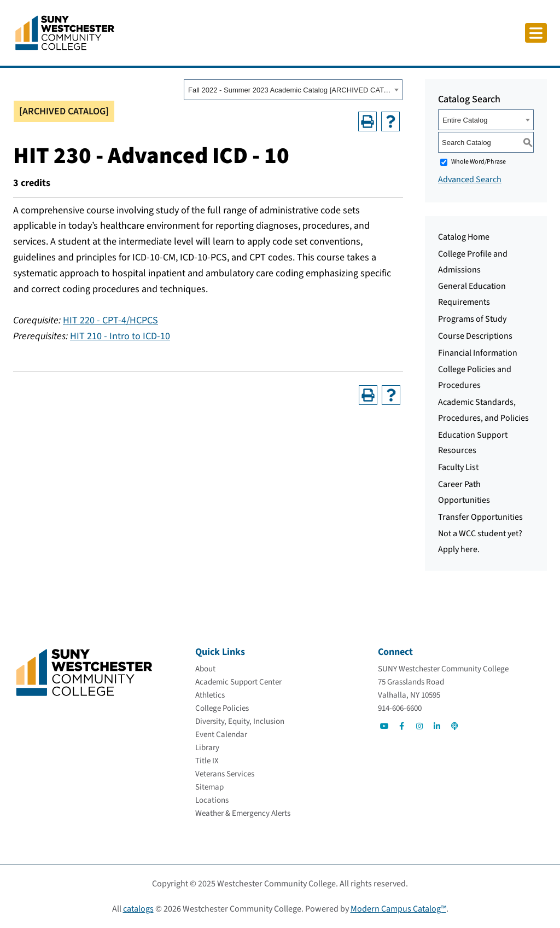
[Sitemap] (209, 787)
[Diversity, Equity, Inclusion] (240, 721)
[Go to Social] (384, 726)
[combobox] (293, 90)
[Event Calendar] (221, 735)
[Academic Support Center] (238, 682)
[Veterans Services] (225, 774)
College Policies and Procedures (475, 377)
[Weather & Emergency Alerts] (243, 813)
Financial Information (478, 353)
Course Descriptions (475, 336)
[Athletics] (210, 695)
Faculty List (458, 467)
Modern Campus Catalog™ (398, 909)
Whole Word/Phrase (479, 162)
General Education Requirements (472, 294)
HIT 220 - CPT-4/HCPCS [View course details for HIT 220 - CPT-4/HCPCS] (110, 320)
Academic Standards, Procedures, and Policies (483, 410)
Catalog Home (464, 237)
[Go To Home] (65, 32)
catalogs (138, 909)
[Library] (207, 748)
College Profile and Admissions (473, 262)
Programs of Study (472, 319)
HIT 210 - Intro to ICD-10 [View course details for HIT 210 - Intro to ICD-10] (120, 336)
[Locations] (212, 800)
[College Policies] (222, 708)
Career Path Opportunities (464, 492)
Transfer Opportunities (480, 517)
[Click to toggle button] (536, 33)
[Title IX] (207, 761)
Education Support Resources (473, 443)
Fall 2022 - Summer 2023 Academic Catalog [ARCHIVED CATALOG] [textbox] (290, 90)
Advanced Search (470, 179)
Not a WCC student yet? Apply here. (480, 541)
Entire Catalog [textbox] (465, 120)
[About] (205, 669)
